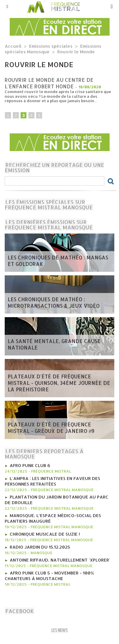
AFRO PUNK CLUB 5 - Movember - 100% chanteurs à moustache (49, 576)
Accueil (13, 46)
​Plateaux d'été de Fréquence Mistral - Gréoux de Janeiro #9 (51, 428)
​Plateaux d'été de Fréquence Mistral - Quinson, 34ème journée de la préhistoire (59, 383)
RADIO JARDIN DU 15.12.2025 (40, 547)
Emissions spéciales (51, 46)
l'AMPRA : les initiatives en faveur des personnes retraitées (52, 481)
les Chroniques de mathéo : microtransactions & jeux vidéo (54, 302)
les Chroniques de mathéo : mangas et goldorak (58, 261)
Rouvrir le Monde (76, 52)
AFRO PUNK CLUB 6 (30, 465)
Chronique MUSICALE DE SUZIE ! (45, 534)
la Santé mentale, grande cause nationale (54, 344)
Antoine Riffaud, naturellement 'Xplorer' (60, 560)
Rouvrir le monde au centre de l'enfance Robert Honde (49, 83)
